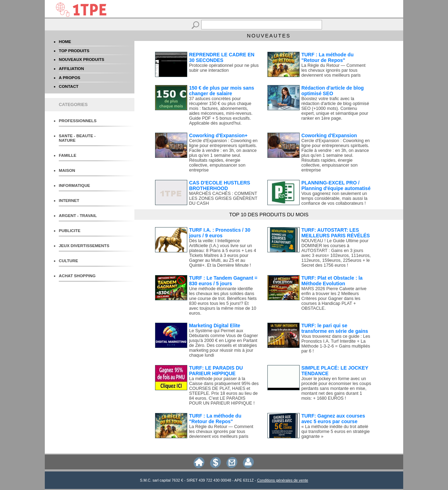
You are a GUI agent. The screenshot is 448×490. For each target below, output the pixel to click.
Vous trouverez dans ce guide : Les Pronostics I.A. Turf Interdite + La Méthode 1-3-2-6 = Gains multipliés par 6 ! (336, 344)
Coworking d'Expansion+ (218, 135)
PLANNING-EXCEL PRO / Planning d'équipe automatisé (336, 185)
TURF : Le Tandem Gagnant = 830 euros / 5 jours (223, 281)
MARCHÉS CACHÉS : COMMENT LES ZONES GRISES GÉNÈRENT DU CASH (223, 198)
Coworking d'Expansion (329, 135)
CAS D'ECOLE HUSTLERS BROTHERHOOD (219, 185)
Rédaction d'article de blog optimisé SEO (332, 91)
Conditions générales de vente (282, 480)
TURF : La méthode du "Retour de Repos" (327, 57)
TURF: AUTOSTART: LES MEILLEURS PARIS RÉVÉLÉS (336, 233)
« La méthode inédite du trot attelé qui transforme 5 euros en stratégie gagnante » (335, 432)
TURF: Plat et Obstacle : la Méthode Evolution (332, 281)
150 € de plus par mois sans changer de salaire (222, 91)
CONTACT (69, 86)
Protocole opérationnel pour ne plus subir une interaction (224, 68)
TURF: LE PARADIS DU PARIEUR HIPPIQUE (216, 371)
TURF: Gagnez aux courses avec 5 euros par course (333, 419)
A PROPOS (69, 78)
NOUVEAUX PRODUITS (82, 59)
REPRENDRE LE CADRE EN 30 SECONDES (222, 57)
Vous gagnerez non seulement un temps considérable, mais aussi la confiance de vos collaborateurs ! (334, 198)
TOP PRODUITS (74, 51)
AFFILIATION (71, 68)
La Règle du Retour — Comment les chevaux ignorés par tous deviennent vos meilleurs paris (333, 70)
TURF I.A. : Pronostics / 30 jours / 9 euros (220, 233)
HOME (65, 41)
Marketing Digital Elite (215, 325)
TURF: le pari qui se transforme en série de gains (335, 328)
